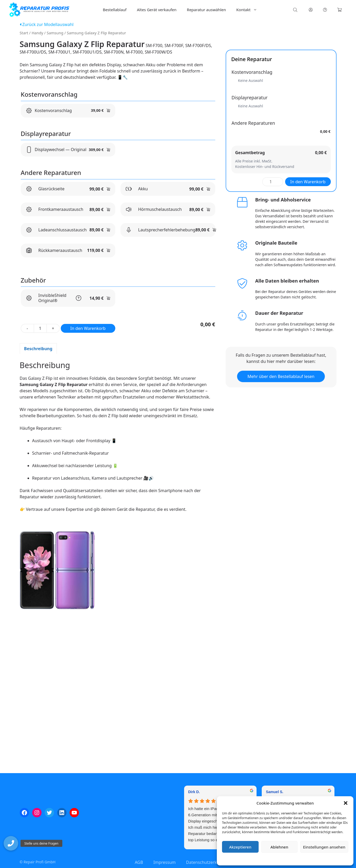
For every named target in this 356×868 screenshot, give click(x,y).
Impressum (316, 859)
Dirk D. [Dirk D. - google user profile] (194, 792)
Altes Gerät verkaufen (157, 10)
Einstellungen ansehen (324, 847)
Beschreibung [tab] (38, 349)
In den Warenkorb (88, 328)
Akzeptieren (240, 847)
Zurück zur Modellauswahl (47, 24)
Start (24, 33)
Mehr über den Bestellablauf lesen (281, 376)
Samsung (55, 33)
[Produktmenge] (40, 328)
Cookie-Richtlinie (258, 859)
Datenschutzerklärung (289, 859)
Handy (38, 33)
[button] (346, 803)
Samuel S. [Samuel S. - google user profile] (275, 792)
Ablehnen (280, 847)
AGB (139, 862)
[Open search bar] (296, 10)
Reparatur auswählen (206, 10)
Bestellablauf (115, 10)
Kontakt (249, 10)
